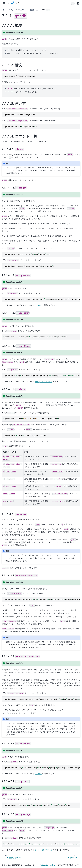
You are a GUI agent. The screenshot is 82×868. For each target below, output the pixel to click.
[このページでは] (78, 3)
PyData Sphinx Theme (49, 865)
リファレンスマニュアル (16, 10)
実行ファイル (33, 10)
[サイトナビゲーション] (4, 3)
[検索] (73, 3)
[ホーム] (4, 10)
